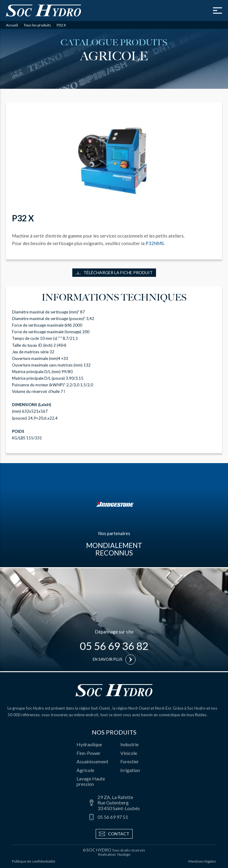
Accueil (12, 25)
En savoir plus (114, 660)
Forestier (130, 761)
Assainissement (92, 761)
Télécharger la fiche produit (114, 272)
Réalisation (114, 855)
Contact (114, 834)
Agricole (85, 770)
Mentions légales (202, 861)
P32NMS (155, 243)
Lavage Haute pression (91, 781)
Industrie (129, 744)
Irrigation (130, 770)
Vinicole (129, 753)
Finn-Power (88, 753)
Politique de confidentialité (34, 861)
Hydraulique (89, 744)
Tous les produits (37, 25)
